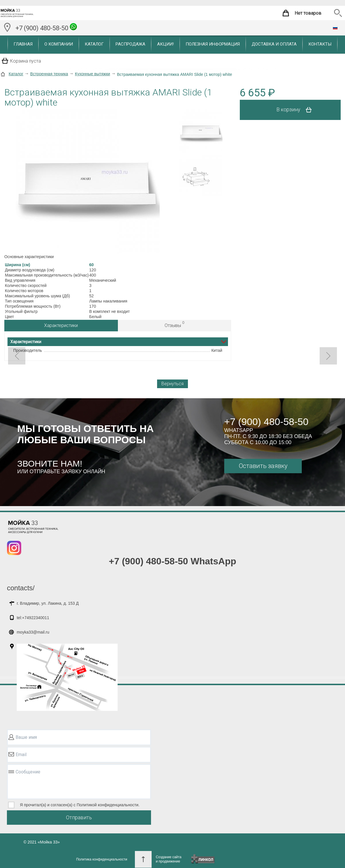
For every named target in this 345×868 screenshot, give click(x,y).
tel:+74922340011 (33, 618)
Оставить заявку (263, 466)
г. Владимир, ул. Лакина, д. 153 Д (48, 603)
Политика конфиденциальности (102, 859)
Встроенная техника (49, 74)
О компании (59, 44)
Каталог (94, 44)
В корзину (296, 110)
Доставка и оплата (274, 44)
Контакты (320, 44)
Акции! (165, 44)
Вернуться (172, 384)
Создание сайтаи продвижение (168, 859)
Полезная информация (213, 44)
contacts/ (21, 588)
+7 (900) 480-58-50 (46, 27)
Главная (23, 44)
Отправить (79, 817)
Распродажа (130, 44)
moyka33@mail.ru (33, 632)
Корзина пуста (26, 61)
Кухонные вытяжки (93, 74)
